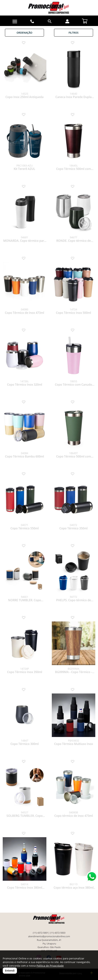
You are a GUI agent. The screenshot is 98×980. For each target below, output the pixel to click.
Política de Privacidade (50, 966)
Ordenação (24, 33)
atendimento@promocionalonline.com (49, 936)
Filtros (74, 33)
